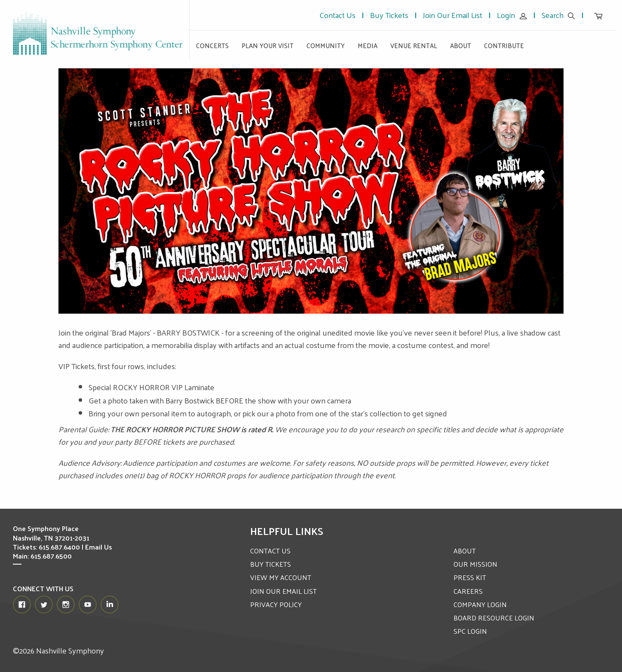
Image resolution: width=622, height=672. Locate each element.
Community (326, 45)
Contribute (504, 45)
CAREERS (468, 591)
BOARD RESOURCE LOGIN (494, 618)
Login (512, 15)
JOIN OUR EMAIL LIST (283, 591)
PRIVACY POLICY (276, 604)
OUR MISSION (475, 564)
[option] (311, 191)
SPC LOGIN (470, 631)
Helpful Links (287, 531)
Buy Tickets (389, 15)
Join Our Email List (453, 15)
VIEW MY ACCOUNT (281, 577)
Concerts (212, 45)
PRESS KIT (470, 577)
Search (558, 15)
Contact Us (337, 15)
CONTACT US (270, 551)
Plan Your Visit (268, 45)
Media (368, 45)
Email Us (98, 547)
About (461, 45)
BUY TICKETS (271, 564)
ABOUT (465, 551)
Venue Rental (414, 45)
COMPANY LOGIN (480, 604)
